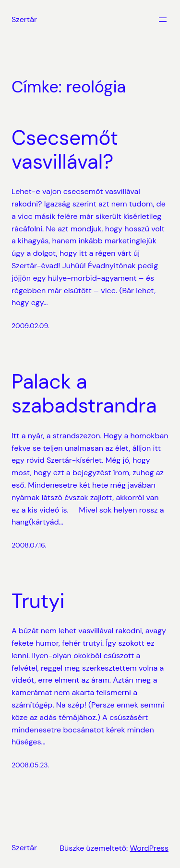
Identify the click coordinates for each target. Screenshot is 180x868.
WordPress (149, 848)
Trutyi (38, 601)
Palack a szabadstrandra (84, 394)
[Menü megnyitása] (163, 20)
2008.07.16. (29, 545)
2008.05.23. (30, 765)
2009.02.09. (30, 326)
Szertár (24, 19)
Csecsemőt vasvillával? (65, 150)
